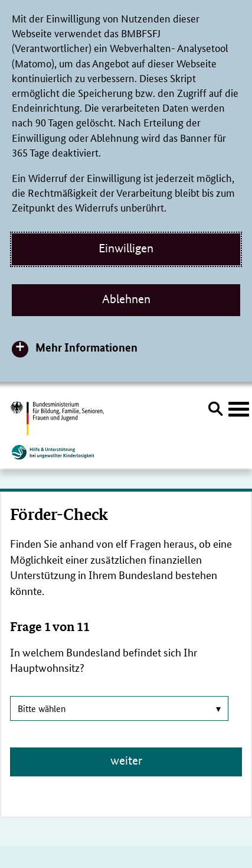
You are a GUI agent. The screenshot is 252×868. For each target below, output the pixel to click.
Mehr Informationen (86, 347)
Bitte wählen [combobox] (119, 708)
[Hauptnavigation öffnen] (239, 409)
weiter (126, 760)
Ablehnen (126, 299)
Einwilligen (126, 248)
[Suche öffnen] (215, 411)
